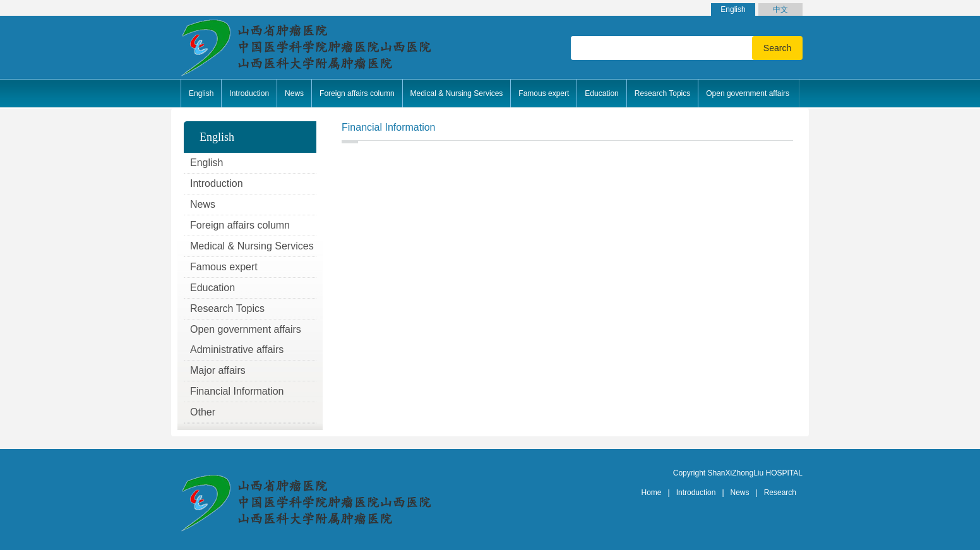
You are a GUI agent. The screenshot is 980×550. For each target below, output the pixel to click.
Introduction (696, 493)
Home (652, 493)
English (733, 9)
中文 (780, 9)
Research (780, 493)
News (740, 493)
